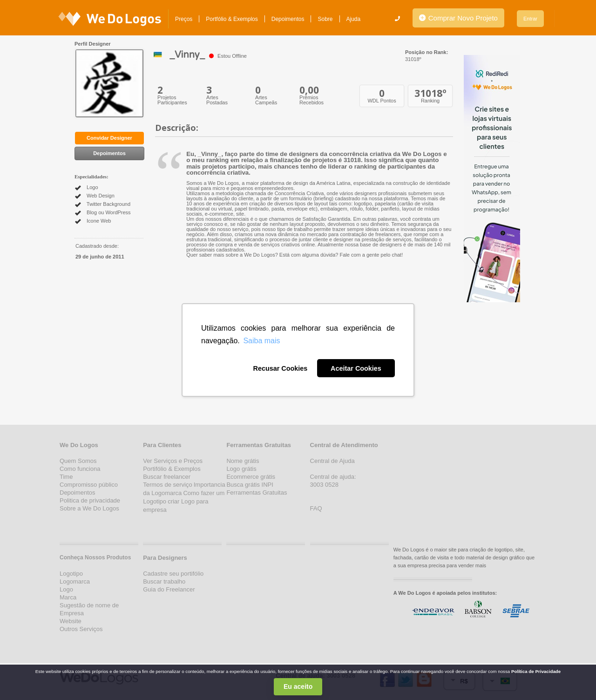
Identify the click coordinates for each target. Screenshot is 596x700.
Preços (184, 19)
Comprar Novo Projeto (458, 18)
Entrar (530, 19)
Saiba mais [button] (261, 341)
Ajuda (354, 19)
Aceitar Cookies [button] (356, 368)
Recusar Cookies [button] (280, 368)
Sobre (325, 19)
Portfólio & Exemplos (232, 19)
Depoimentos (288, 19)
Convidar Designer (109, 138)
